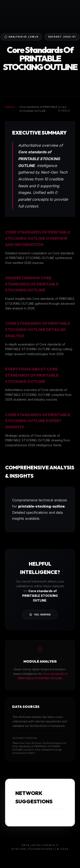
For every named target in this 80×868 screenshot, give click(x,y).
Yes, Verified (40, 615)
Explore (10, 107)
